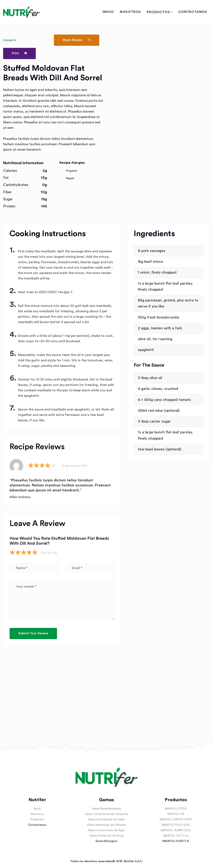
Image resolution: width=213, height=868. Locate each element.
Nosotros (130, 12)
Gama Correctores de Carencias (106, 814)
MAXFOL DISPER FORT (176, 820)
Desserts (10, 40)
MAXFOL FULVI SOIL (176, 825)
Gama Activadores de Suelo (106, 820)
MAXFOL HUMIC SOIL (176, 830)
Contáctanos (193, 12)
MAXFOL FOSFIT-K (176, 841)
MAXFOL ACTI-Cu (176, 836)
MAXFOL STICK (176, 809)
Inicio (108, 12)
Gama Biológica (106, 841)
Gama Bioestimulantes (106, 809)
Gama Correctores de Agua (106, 830)
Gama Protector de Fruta (106, 836)
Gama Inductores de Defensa (106, 825)
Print (19, 53)
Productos (158, 12)
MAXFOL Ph (176, 814)
